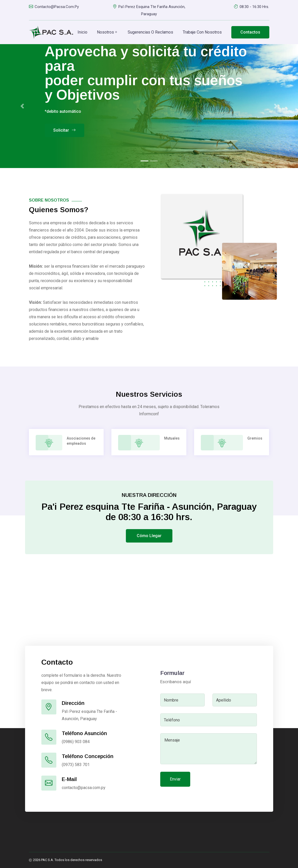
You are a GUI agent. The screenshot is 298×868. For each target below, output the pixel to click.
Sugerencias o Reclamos (150, 32)
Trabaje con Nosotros (202, 32)
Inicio (82, 32)
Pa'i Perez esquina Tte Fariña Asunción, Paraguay (149, 10)
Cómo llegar (149, 536)
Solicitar (64, 130)
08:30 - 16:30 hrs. (251, 7)
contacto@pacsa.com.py (54, 7)
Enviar (175, 779)
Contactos (250, 32)
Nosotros (108, 32)
